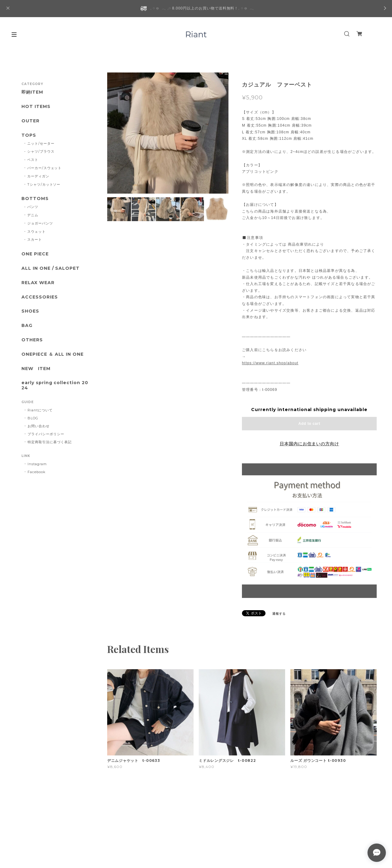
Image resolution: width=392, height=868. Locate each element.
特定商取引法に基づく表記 (50, 442)
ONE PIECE (35, 254)
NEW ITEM (36, 369)
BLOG (33, 418)
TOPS (29, 135)
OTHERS (32, 340)
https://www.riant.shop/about (270, 363)
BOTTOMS (35, 199)
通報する (279, 614)
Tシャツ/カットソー (44, 184)
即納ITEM (32, 92)
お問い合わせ (39, 426)
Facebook (37, 472)
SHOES (30, 311)
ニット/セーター (41, 143)
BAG (27, 326)
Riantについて (40, 410)
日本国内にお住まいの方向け (309, 444)
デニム (33, 215)
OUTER (30, 121)
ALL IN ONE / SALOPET (51, 268)
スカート (35, 239)
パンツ (33, 207)
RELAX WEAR (38, 283)
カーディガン (38, 176)
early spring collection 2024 (55, 385)
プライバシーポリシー (46, 434)
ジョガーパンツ (40, 223)
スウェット (36, 232)
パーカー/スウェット (45, 168)
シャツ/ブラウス (41, 151)
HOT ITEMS (36, 107)
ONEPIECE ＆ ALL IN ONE (53, 354)
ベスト (33, 160)
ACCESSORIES (40, 297)
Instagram (37, 464)
